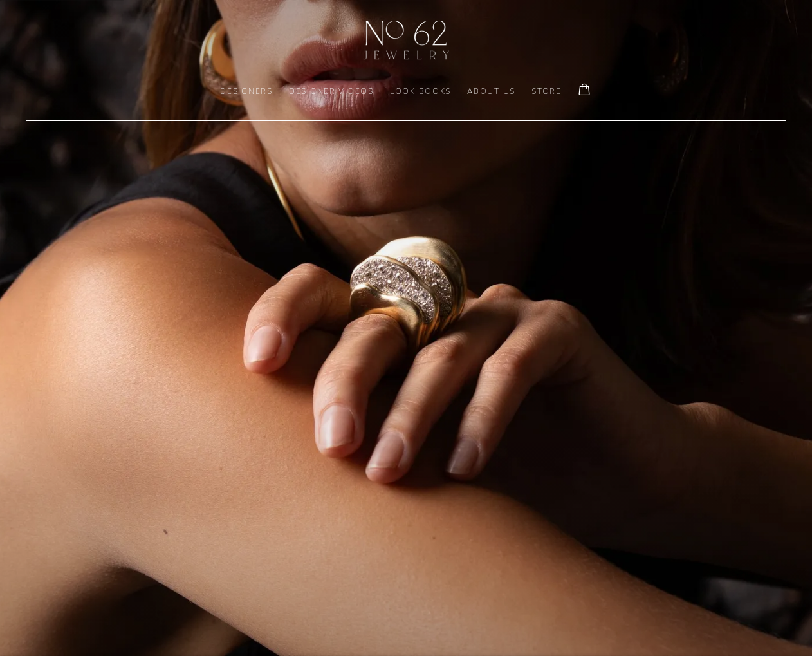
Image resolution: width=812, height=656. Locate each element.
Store (547, 91)
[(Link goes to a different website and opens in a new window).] (406, 328)
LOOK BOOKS (420, 91)
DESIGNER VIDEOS (331, 91)
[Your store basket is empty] (584, 91)
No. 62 (406, 40)
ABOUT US (491, 91)
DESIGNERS (246, 91)
